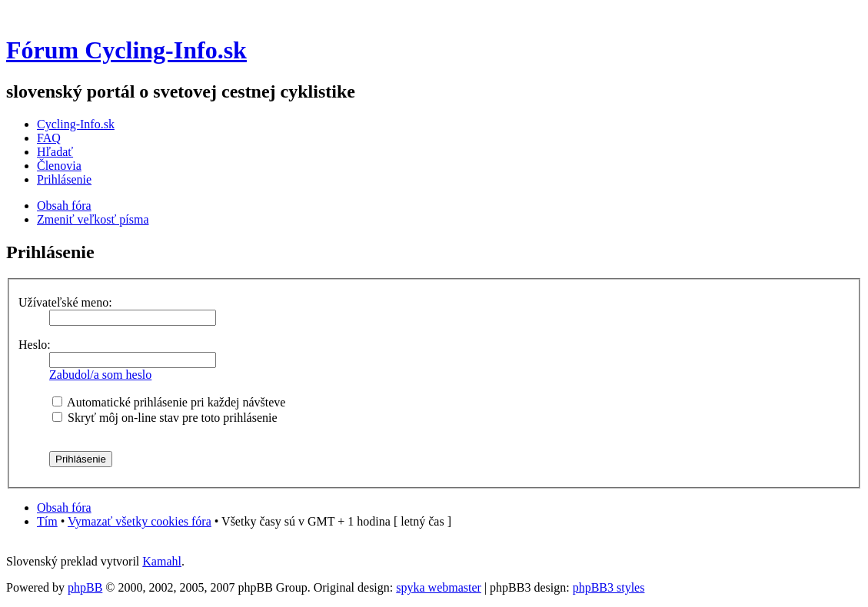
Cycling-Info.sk (76, 124)
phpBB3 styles (609, 587)
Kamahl (162, 561)
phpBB (85, 587)
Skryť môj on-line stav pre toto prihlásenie (165, 418)
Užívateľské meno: (65, 302)
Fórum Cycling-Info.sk (126, 50)
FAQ (49, 138)
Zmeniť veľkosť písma (93, 219)
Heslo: (35, 345)
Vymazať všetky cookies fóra (140, 521)
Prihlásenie (64, 179)
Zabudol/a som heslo (100, 375)
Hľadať (55, 152)
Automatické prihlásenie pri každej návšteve (169, 402)
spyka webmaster (439, 587)
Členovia (59, 166)
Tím (47, 521)
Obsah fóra (64, 206)
